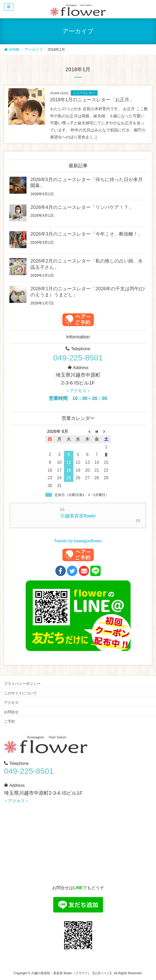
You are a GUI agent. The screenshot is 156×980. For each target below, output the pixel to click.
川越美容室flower (78, 516)
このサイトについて (20, 693)
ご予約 (9, 721)
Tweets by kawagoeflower (78, 541)
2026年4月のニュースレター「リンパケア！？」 (82, 207)
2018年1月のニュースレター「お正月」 (92, 100)
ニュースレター (84, 93)
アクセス (11, 703)
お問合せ (11, 712)
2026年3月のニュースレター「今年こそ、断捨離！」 (87, 234)
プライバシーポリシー (22, 684)
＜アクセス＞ (78, 391)
